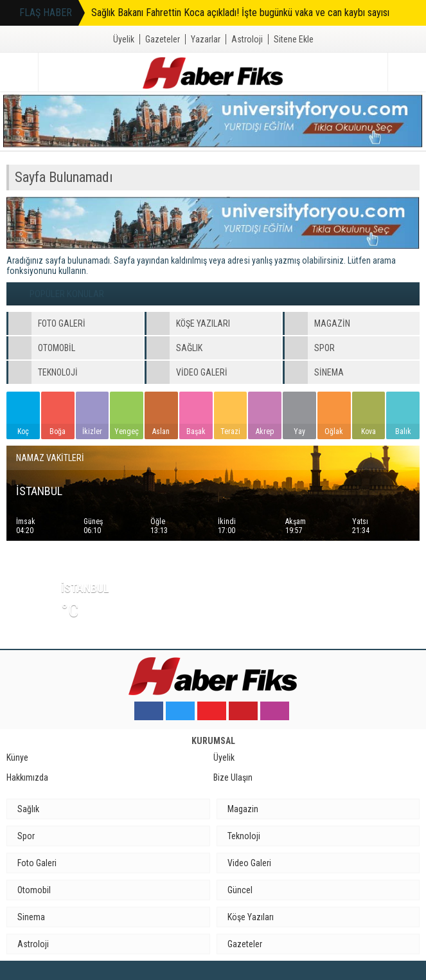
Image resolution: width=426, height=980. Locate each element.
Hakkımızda (27, 777)
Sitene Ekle (294, 39)
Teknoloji (244, 836)
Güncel (240, 890)
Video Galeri (249, 863)
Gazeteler (163, 39)
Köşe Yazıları (251, 917)
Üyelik (124, 39)
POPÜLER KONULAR (67, 294)
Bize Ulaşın (233, 777)
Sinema (31, 917)
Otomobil (34, 890)
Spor (26, 836)
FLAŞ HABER (46, 13)
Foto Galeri (37, 863)
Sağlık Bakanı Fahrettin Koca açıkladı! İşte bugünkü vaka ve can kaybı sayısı (240, 13)
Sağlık (28, 809)
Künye (17, 758)
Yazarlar (206, 39)
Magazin (243, 809)
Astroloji (247, 39)
